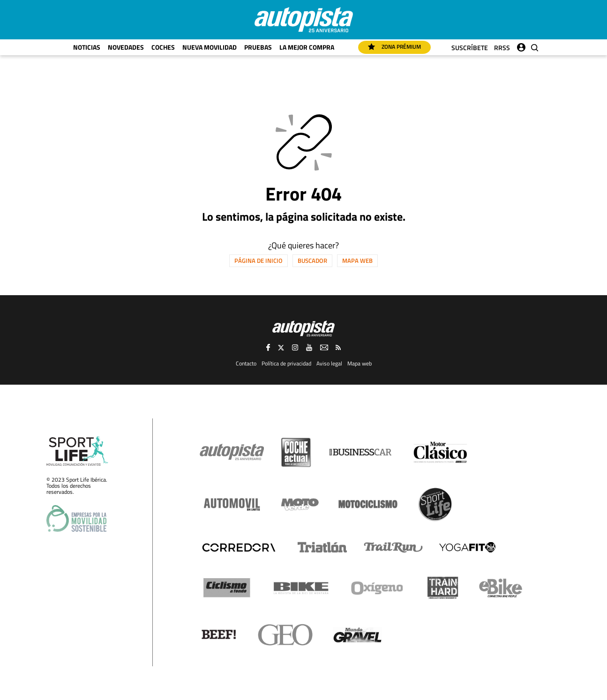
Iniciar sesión (521, 45)
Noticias (87, 47)
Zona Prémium (394, 47)
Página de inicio (259, 261)
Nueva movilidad (210, 47)
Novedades (126, 47)
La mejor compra (307, 47)
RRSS (502, 48)
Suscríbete (470, 48)
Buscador (312, 261)
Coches (163, 47)
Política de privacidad (286, 363)
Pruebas (258, 47)
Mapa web (357, 261)
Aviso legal (329, 363)
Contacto (246, 363)
